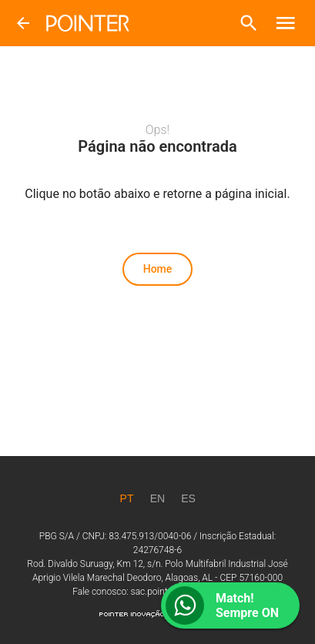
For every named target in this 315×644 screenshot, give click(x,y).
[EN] (158, 498)
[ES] (189, 498)
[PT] (127, 498)
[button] (249, 23)
